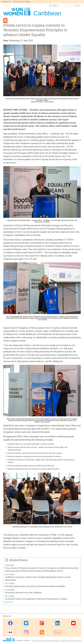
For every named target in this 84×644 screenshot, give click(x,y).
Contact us (78, 641)
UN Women (27, 641)
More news (8, 602)
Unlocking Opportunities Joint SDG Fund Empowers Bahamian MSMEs (35, 586)
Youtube (73, 623)
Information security (58, 641)
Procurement (69, 641)
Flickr (10, 632)
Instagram (26, 632)
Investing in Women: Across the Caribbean (23, 593)
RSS (42, 632)
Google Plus (42, 623)
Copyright (19, 641)
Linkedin (58, 623)
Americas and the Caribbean (22, 2)
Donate (58, 632)
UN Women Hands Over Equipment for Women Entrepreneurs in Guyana (36, 599)
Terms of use (37, 641)
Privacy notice (46, 641)
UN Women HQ (6, 2)
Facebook (10, 623)
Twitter (26, 623)
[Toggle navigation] (5, 21)
